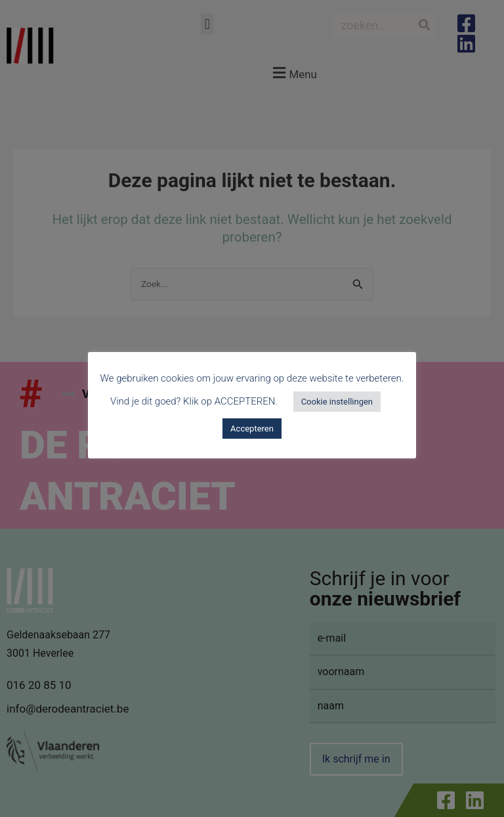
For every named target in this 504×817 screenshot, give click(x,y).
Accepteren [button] (252, 429)
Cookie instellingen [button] (337, 402)
